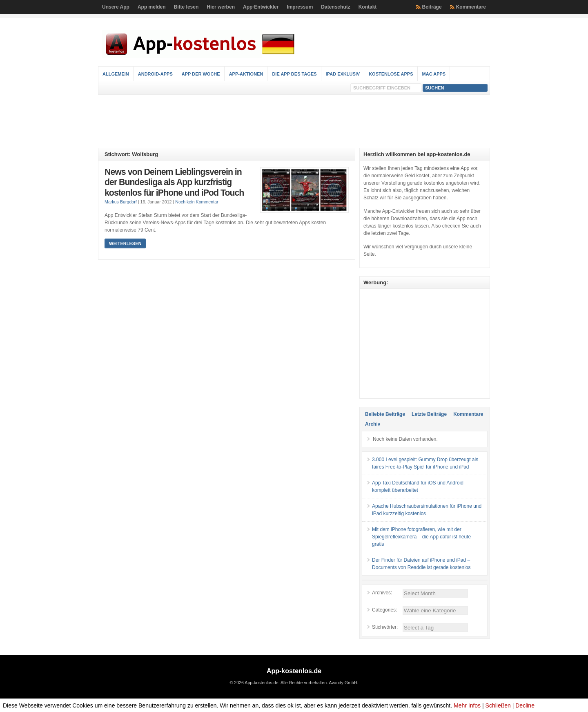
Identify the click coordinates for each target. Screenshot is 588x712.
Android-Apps (155, 74)
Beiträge (432, 7)
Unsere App (116, 7)
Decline (525, 705)
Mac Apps (434, 74)
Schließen (498, 705)
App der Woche (201, 74)
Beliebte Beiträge (385, 414)
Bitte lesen (186, 7)
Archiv (373, 424)
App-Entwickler (261, 7)
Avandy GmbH (343, 683)
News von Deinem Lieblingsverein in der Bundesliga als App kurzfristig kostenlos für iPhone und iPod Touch (174, 182)
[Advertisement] (294, 121)
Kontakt (368, 7)
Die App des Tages (294, 74)
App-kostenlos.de (294, 671)
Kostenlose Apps (391, 74)
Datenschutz (335, 7)
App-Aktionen (246, 74)
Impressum (300, 7)
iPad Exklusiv (343, 74)
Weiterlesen (125, 243)
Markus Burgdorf (121, 202)
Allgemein (116, 74)
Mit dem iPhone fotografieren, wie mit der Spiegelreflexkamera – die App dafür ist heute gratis (421, 537)
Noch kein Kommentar (197, 202)
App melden (152, 7)
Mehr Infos (467, 705)
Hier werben (221, 7)
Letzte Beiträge (429, 414)
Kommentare (471, 7)
